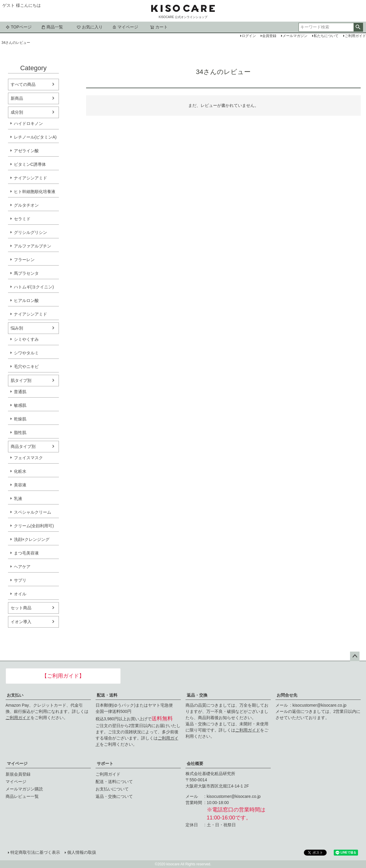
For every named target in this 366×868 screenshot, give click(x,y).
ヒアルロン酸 (26, 300)
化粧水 (20, 471)
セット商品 (21, 608)
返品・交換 (197, 695)
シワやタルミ (26, 353)
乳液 (18, 499)
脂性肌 (20, 433)
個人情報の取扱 (82, 852)
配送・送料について (114, 782)
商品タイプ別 (23, 446)
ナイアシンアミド (30, 178)
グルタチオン (26, 205)
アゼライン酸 (26, 151)
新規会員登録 (18, 774)
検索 (358, 27)
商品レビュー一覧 (22, 796)
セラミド (22, 219)
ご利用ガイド (18, 718)
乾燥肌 (20, 419)
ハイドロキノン (28, 123)
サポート (105, 763)
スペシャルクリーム (33, 512)
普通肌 (20, 392)
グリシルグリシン (30, 232)
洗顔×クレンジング (32, 539)
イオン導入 (21, 622)
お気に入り (90, 27)
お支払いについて (112, 789)
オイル (20, 594)
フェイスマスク (28, 458)
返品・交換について (114, 796)
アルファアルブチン (33, 246)
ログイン (249, 36)
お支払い (15, 695)
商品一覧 (52, 27)
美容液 (20, 485)
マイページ (125, 27)
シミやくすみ (26, 339)
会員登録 (269, 36)
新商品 (17, 98)
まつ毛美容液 (26, 553)
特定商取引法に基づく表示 (35, 852)
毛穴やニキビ (26, 367)
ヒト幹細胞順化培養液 (35, 192)
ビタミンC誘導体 (30, 164)
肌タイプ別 (21, 380)
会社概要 (195, 763)
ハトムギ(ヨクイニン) (34, 287)
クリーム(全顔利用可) (34, 526)
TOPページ (19, 27)
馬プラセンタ (26, 273)
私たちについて (326, 36)
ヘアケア (22, 567)
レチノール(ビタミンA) (35, 137)
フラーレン (24, 260)
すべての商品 (23, 84)
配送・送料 (107, 695)
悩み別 (17, 328)
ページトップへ (355, 656)
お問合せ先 (287, 695)
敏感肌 (20, 405)
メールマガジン (295, 36)
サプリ (20, 580)
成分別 (17, 112)
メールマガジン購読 (24, 789)
